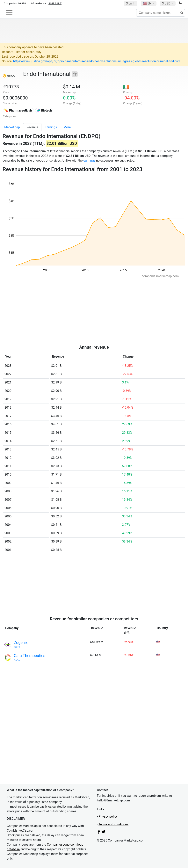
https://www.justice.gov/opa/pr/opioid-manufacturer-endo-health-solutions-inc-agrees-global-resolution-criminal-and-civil (97, 61)
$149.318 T (55, 3)
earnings (89, 160)
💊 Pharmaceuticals (18, 110)
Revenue (32, 127)
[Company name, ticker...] (161, 13)
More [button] (67, 127)
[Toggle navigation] (9, 13)
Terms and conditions (113, 824)
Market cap (12, 127)
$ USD (166, 3)
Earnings (51, 127)
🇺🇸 (148, 3)
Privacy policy (108, 817)
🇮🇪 (126, 87)
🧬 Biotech (44, 110)
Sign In (131, 3)
